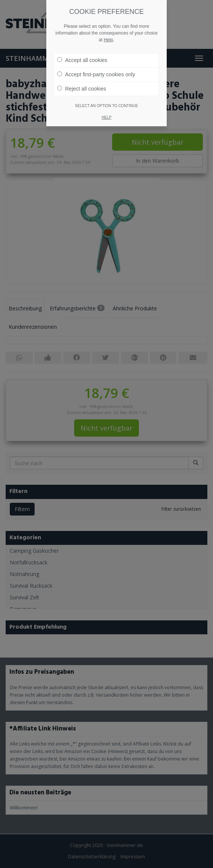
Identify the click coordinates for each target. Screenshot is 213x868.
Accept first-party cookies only (96, 74)
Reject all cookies (82, 89)
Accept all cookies (82, 60)
